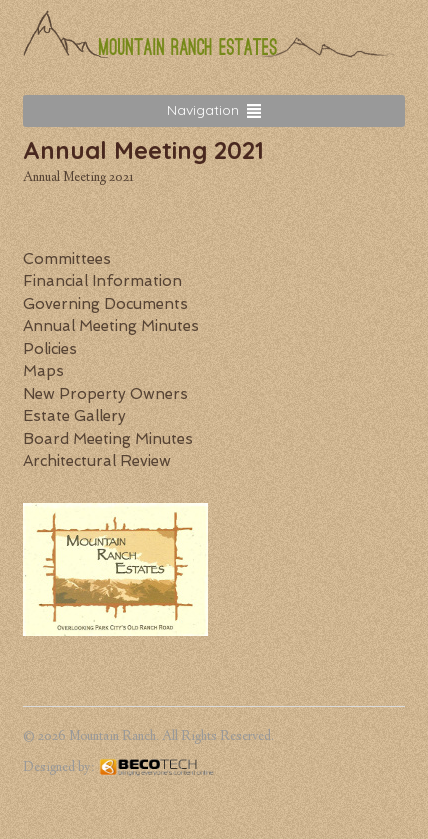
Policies (50, 349)
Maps (43, 371)
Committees (67, 259)
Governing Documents (105, 304)
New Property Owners (105, 394)
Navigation (203, 110)
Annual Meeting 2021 (78, 178)
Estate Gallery (74, 416)
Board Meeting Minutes (108, 439)
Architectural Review (97, 461)
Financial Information (102, 281)
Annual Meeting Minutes (111, 326)
